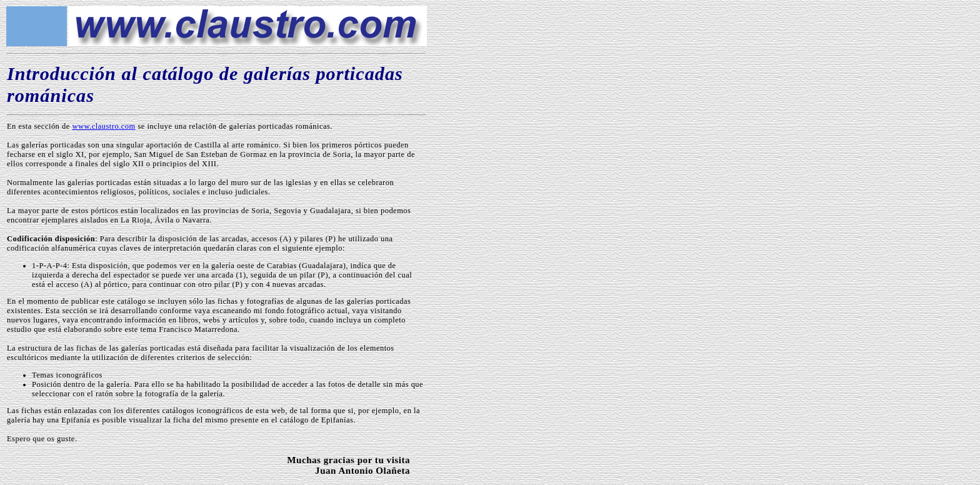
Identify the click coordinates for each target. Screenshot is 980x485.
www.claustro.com (103, 126)
